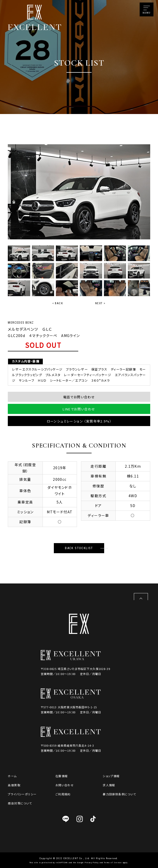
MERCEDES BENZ (21, 323)
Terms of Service (113, 863)
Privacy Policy (92, 863)
